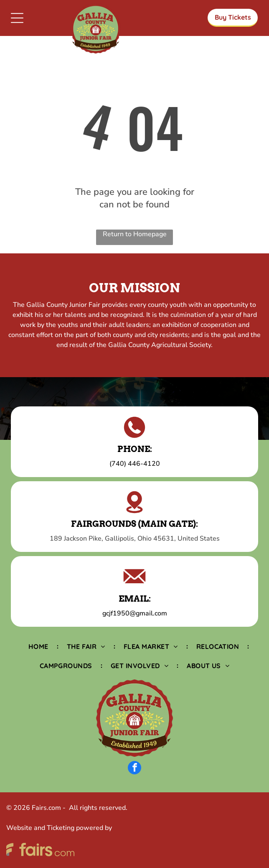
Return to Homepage (135, 234)
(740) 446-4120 (135, 464)
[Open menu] (17, 18)
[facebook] (134, 769)
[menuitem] (39, 646)
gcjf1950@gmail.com (135, 613)
